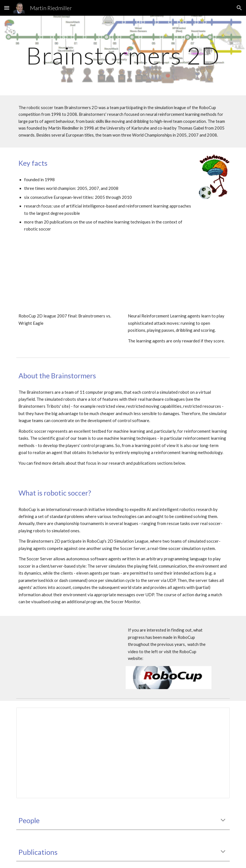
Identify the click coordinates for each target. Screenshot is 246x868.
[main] (123, 55)
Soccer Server (40, 559)
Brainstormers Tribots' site (44, 406)
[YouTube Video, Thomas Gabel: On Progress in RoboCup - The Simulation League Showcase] (68, 652)
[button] (7, 8)
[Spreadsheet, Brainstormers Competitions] (123, 753)
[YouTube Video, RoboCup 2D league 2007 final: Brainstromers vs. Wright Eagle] (68, 279)
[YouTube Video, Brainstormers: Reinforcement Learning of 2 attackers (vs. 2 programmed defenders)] (178, 279)
